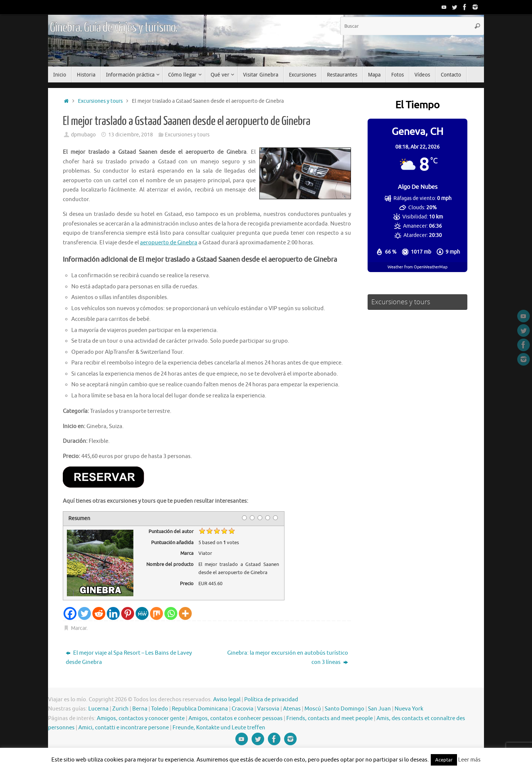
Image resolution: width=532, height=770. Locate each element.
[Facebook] (70, 613)
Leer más (469, 760)
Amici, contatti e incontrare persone (124, 728)
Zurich (120, 709)
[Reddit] (99, 613)
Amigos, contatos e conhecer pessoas (236, 718)
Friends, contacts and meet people (330, 718)
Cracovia (243, 709)
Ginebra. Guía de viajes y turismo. (114, 28)
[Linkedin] (113, 613)
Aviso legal (227, 700)
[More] (185, 613)
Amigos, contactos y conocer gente (141, 718)
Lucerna (98, 709)
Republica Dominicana (200, 709)
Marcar (79, 628)
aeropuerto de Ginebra (169, 243)
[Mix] (156, 613)
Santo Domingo (345, 709)
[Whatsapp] (171, 613)
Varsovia (268, 709)
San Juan (379, 709)
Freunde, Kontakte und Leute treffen (219, 728)
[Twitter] (84, 613)
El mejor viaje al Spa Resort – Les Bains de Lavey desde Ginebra (129, 658)
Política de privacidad (271, 700)
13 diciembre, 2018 (131, 135)
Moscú (313, 709)
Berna (140, 709)
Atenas (292, 709)
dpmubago (83, 135)
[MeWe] (142, 613)
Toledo (160, 709)
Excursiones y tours (100, 101)
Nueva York (409, 709)
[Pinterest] (128, 613)
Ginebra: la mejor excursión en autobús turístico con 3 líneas (288, 658)
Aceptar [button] (444, 760)
